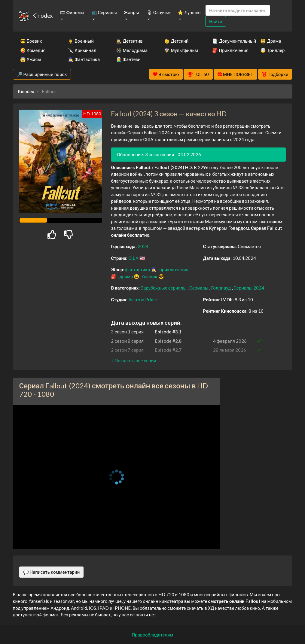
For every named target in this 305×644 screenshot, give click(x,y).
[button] (133, 360)
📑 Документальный (228, 41)
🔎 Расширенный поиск (42, 74)
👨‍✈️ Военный (81, 41)
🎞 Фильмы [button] (72, 12)
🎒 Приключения (228, 50)
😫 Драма (271, 41)
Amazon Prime (143, 299)
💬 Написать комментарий (52, 572)
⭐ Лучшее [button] (189, 12)
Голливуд (221, 288)
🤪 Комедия (33, 50)
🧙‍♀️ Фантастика (84, 59)
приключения (174, 269)
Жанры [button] (131, 12)
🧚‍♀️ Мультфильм (180, 50)
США (134, 258)
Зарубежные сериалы (164, 288)
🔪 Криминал (82, 50)
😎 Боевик (31, 41)
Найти (216, 21)
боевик (150, 276)
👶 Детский (176, 41)
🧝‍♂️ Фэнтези (128, 59)
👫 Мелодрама (132, 50)
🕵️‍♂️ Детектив (129, 41)
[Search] (238, 10)
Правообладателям (153, 635)
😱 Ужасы (31, 59)
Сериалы (199, 288)
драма (127, 276)
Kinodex (42, 15)
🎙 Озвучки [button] (159, 12)
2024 (143, 246)
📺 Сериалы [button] (104, 12)
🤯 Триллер (272, 50)
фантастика (138, 269)
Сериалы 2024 (249, 288)
